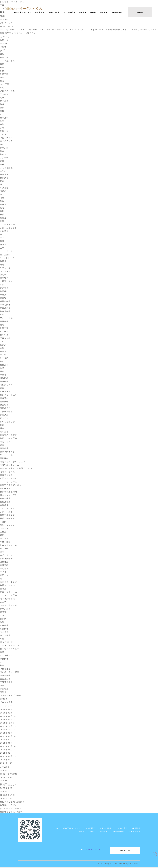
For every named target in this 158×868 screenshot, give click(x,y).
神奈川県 (4, 148)
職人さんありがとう (10, 495)
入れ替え (4, 231)
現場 (2, 686)
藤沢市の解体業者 (9, 435)
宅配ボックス (6, 385)
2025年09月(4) (8, 733)
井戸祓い (4, 292)
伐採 (2, 108)
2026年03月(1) (8, 713)
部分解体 (4, 659)
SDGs (3, 145)
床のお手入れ (6, 656)
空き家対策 (5, 489)
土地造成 (4, 569)
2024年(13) (6, 763)
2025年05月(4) (8, 747)
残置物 (3, 298)
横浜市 (3, 215)
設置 (2, 388)
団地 (2, 325)
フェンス (4, 529)
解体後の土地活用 (9, 492)
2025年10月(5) (8, 730)
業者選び (4, 398)
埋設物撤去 (5, 676)
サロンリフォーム (9, 545)
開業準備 (4, 549)
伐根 (2, 111)
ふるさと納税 (6, 168)
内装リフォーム (7, 472)
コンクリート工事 (9, 395)
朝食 (2, 425)
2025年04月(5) (8, 750)
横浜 (2, 81)
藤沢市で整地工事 (9, 439)
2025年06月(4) (8, 743)
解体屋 (3, 352)
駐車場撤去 (5, 312)
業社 (2, 211)
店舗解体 (4, 449)
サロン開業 (5, 542)
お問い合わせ (125, 851)
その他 (3, 47)
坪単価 (3, 375)
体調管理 (4, 689)
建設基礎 (4, 566)
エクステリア (6, 141)
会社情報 (104, 12)
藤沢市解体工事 (7, 452)
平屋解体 (4, 322)
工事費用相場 (6, 682)
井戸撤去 (4, 288)
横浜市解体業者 (7, 519)
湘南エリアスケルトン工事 (13, 462)
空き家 (3, 345)
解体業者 (4, 175)
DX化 (3, 616)
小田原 (3, 295)
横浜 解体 (6, 282)
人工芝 (3, 602)
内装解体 (4, 505)
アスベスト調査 (7, 91)
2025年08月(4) (8, 736)
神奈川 (3, 68)
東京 (2, 161)
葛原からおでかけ (9, 586)
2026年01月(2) (8, 720)
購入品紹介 (5, 255)
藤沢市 (3, 362)
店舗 (2, 622)
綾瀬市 (3, 368)
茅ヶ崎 (3, 355)
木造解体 (4, 626)
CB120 (4, 699)
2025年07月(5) (8, 740)
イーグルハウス (7, 61)
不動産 (140, 12)
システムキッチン (9, 228)
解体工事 (4, 58)
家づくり (4, 419)
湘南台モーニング (9, 582)
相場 (2, 666)
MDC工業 (5, 84)
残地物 (3, 275)
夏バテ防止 (5, 499)
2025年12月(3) (8, 723)
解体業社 (4, 178)
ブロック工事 (6, 702)
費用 (2, 535)
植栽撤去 (4, 118)
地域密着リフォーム (10, 465)
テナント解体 (6, 455)
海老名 (3, 191)
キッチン (4, 238)
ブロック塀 (5, 338)
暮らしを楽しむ (7, 422)
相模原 (3, 262)
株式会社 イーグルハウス (12, 2)
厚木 (2, 195)
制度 (2, 221)
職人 (2, 185)
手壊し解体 (5, 305)
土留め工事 (5, 679)
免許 (2, 125)
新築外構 (4, 382)
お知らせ (4, 40)
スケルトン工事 (7, 509)
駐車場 (3, 205)
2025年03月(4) (8, 753)
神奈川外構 (5, 609)
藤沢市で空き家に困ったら (13, 485)
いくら (3, 662)
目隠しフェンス (7, 525)
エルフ (3, 135)
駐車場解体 (5, 308)
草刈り (3, 155)
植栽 (2, 105)
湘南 (2, 198)
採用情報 (83, 12)
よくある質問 (69, 12)
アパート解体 (6, 318)
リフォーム (5, 268)
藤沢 (2, 64)
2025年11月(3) (8, 726)
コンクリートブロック (11, 696)
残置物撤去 (5, 302)
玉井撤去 (4, 632)
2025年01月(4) (8, 760)
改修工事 (4, 328)
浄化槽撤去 (5, 669)
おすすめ (4, 335)
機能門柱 (4, 378)
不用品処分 (5, 409)
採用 (2, 88)
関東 (2, 98)
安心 (2, 115)
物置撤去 (4, 405)
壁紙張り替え (6, 475)
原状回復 (4, 459)
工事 (2, 248)
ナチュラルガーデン (10, 646)
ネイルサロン (6, 555)
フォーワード (6, 252)
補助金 (3, 218)
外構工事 (4, 74)
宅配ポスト (5, 576)
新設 (2, 241)
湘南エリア (5, 442)
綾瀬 (2, 78)
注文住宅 (4, 358)
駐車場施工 (5, 392)
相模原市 (4, 365)
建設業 (3, 612)
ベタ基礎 (4, 188)
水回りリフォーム (9, 479)
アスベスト (5, 95)
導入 (2, 235)
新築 (2, 652)
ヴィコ (3, 572)
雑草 (2, 151)
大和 (2, 342)
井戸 (2, 285)
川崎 (2, 265)
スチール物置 (6, 412)
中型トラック (6, 138)
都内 (2, 181)
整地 (2, 201)
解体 (2, 54)
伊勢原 (3, 692)
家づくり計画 (6, 642)
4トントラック (7, 258)
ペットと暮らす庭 (9, 606)
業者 (2, 208)
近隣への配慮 (54, 12)
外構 (2, 71)
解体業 (3, 619)
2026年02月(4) (8, 716)
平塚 (2, 315)
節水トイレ (5, 539)
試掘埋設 (4, 562)
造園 (2, 445)
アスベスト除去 (7, 225)
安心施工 (4, 589)
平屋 (2, 639)
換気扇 (3, 245)
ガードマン (5, 272)
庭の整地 (4, 432)
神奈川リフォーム (9, 592)
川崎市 (3, 372)
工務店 (3, 532)
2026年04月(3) (8, 710)
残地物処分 (5, 278)
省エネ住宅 (5, 636)
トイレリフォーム (9, 482)
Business (5, 44)
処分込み (4, 415)
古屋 (2, 348)
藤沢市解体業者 (7, 515)
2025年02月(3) (8, 757)
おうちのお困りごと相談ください (16, 469)
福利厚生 (4, 101)
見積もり (4, 131)
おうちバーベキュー (10, 649)
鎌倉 (2, 429)
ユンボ (3, 171)
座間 (2, 552)
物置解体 (4, 402)
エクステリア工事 (9, 596)
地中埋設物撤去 (7, 599)
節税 (2, 165)
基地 (2, 121)
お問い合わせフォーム (11, 809)
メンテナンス (6, 158)
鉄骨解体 (4, 629)
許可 (2, 128)
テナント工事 (6, 512)
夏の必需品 (5, 502)
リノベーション (7, 332)
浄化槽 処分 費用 (10, 672)
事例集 (93, 12)
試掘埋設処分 (6, 559)
